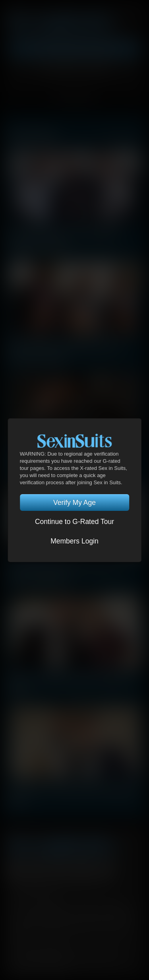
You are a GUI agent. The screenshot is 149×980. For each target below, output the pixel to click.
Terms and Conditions (38, 904)
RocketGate (61, 924)
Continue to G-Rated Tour (74, 522)
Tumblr (83, 870)
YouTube (60, 870)
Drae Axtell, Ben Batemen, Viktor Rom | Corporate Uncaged (66, 574)
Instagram (106, 870)
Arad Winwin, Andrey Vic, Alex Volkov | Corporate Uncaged (64, 240)
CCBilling (52, 916)
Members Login (74, 541)
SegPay (122, 916)
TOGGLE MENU (74, 99)
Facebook (15, 870)
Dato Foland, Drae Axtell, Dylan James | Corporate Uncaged (65, 351)
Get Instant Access (74, 49)
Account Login (74, 69)
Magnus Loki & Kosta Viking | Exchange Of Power (71, 685)
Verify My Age (74, 503)
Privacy (83, 904)
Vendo (19, 924)
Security (112, 904)
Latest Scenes (32, 134)
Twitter (38, 870)
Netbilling (97, 916)
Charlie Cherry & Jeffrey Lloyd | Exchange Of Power (74, 796)
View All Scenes (121, 136)
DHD (74, 916)
